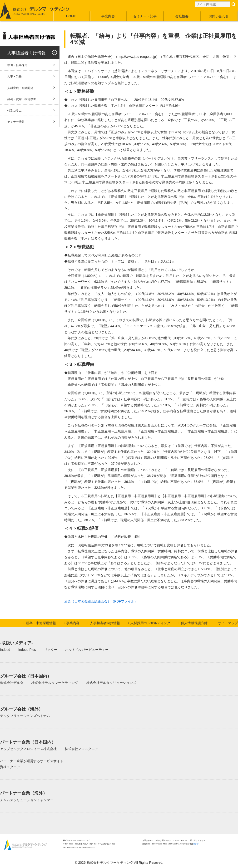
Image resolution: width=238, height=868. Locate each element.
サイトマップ (228, 623)
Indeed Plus (27, 650)
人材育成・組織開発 (20, 88)
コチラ (196, 844)
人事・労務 (15, 77)
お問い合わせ (219, 16)
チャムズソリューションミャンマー (27, 800)
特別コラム (15, 111)
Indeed (5, 650)
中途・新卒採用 (17, 65)
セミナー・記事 (145, 16)
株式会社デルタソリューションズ (111, 683)
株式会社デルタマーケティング (55, 683)
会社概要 (182, 16)
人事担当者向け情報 (26, 53)
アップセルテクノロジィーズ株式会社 (28, 749)
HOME (71, 16)
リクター (51, 650)
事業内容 (108, 16)
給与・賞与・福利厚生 (22, 99)
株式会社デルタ (12, 683)
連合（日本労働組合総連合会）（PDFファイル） (101, 601)
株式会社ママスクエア (81, 749)
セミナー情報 (16, 122)
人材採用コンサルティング (150, 623)
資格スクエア (10, 767)
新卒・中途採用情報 (41, 623)
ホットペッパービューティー (87, 650)
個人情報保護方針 (194, 623)
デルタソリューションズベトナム (25, 716)
